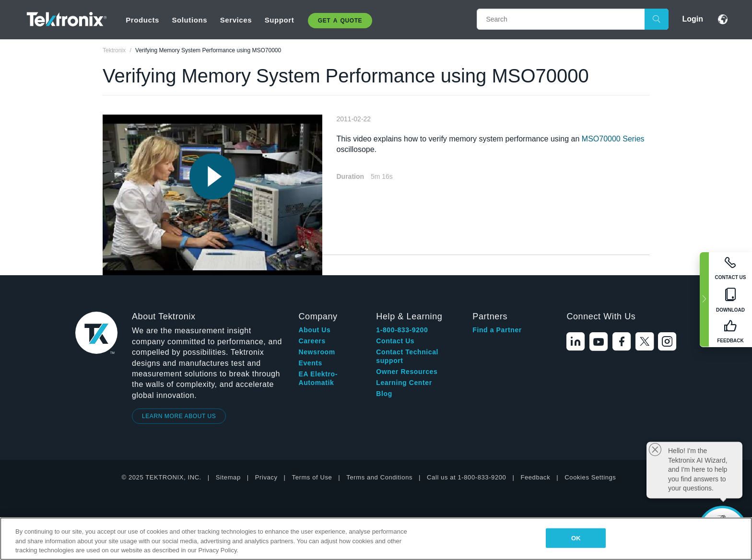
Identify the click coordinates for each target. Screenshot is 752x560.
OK (576, 538)
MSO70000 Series (613, 139)
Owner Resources (407, 372)
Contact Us (395, 341)
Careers (312, 341)
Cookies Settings (590, 477)
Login (693, 19)
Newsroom (317, 352)
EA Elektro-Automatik (318, 378)
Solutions (189, 20)
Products (142, 20)
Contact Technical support (407, 356)
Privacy (266, 477)
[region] (376, 539)
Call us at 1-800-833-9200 (466, 477)
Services (236, 20)
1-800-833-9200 (402, 330)
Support (280, 20)
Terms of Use (312, 477)
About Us (314, 330)
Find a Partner (497, 330)
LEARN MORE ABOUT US (179, 416)
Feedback (535, 477)
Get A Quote (340, 21)
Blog (384, 394)
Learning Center (404, 383)
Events (310, 363)
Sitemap (228, 477)
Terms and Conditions (379, 477)
